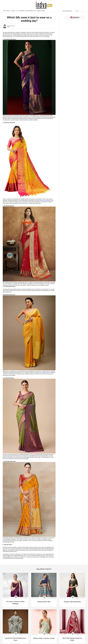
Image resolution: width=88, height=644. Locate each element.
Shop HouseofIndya (67, 11)
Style (5, 11)
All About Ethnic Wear (44, 602)
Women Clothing (41, 11)
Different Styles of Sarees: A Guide (44, 638)
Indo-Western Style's (31, 11)
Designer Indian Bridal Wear (72, 602)
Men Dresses (22, 11)
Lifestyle (13, 11)
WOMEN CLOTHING (23, 598)
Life (17, 11)
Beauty (8, 11)
